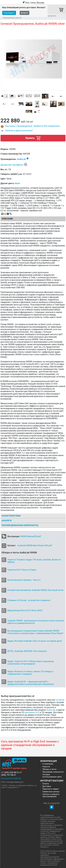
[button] (33, 126)
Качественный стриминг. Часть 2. (24, 580)
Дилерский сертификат (14, 165)
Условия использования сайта (52, 776)
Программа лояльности (53, 772)
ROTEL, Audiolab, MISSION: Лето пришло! (27, 651)
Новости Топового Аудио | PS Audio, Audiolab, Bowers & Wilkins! (34, 561)
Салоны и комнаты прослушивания (51, 795)
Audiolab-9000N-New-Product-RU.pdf (35, 546)
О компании (48, 764)
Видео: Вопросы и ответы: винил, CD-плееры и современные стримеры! (30, 673)
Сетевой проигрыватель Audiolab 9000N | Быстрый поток (35, 590)
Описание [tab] (7, 219)
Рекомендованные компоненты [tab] (20, 525)
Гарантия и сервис (51, 789)
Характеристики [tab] (11, 516)
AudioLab (21, 159)
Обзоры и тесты (49, 769)
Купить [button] (33, 138)
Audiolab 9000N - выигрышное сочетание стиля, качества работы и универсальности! (36, 622)
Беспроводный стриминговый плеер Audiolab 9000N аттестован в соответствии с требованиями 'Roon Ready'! (35, 632)
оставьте (60, 700)
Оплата (46, 784)
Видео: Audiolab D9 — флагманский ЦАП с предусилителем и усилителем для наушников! (31, 683)
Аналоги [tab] (7, 521)
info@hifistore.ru (11, 779)
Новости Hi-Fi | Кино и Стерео (22, 570)
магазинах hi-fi (32, 712)
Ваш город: (33, 3)
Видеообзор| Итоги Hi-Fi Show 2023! (25, 610)
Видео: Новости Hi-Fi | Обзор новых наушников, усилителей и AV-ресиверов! (31, 663)
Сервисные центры (51, 792)
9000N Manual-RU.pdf (31, 536)
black (17, 183)
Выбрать (25, 13)
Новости (46, 767)
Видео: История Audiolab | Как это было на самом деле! (35, 641)
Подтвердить (9, 13)
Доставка (47, 786)
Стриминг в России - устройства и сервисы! (29, 600)
